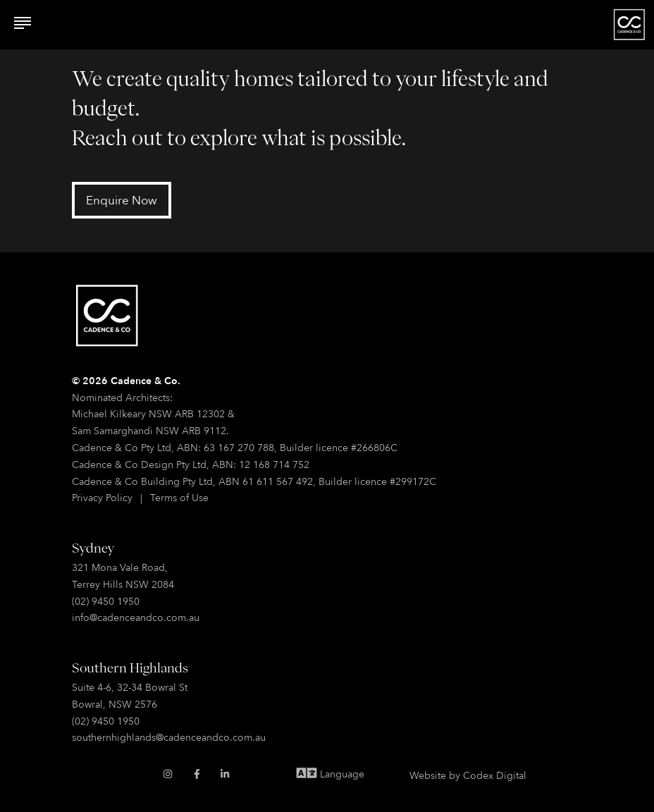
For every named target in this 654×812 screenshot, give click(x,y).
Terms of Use (179, 497)
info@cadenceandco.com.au (136, 617)
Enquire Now (122, 200)
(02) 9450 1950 (106, 601)
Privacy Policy (102, 497)
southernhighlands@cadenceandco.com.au (169, 737)
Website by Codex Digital (468, 775)
